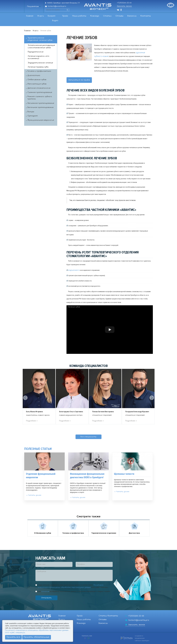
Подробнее (32, 421)
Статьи (107, 16)
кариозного (74, 270)
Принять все (13, 637)
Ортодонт (33, 116)
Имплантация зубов (37, 84)
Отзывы (119, 16)
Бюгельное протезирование (41, 107)
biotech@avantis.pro (57, 6)
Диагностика (34, 76)
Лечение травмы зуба (38, 67)
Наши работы (79, 16)
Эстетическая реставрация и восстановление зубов (41, 47)
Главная (30, 16)
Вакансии (132, 16)
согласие (45, 592)
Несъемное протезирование (41, 103)
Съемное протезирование (40, 92)
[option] (39, 397)
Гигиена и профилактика (39, 71)
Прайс (65, 16)
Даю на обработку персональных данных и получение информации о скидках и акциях (74, 591)
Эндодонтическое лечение (40, 63)
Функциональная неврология (41, 120)
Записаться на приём (79, 80)
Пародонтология (36, 52)
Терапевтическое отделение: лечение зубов (40, 39)
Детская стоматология (39, 88)
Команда (95, 16)
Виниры (31, 112)
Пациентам (33, 6)
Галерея (52, 16)
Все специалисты (88, 437)
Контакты (146, 16)
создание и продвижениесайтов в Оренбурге (142, 638)
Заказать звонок (124, 6)
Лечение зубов (74, 307)
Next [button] (152, 398)
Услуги (41, 16)
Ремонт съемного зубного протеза (40, 98)
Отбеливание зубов (37, 80)
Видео (55, 21)
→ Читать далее (34, 495)
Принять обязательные (37, 637)
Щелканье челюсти (124, 474)
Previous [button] (25, 398)
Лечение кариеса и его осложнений (38, 57)
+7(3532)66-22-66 (124, 3)
